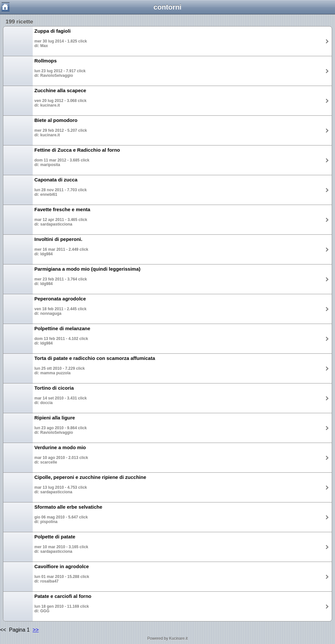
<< (4, 630)
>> (36, 630)
